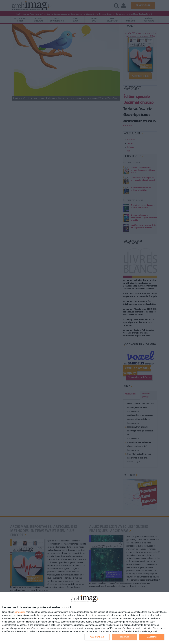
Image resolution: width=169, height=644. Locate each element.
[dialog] (84, 618)
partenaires (20, 612)
